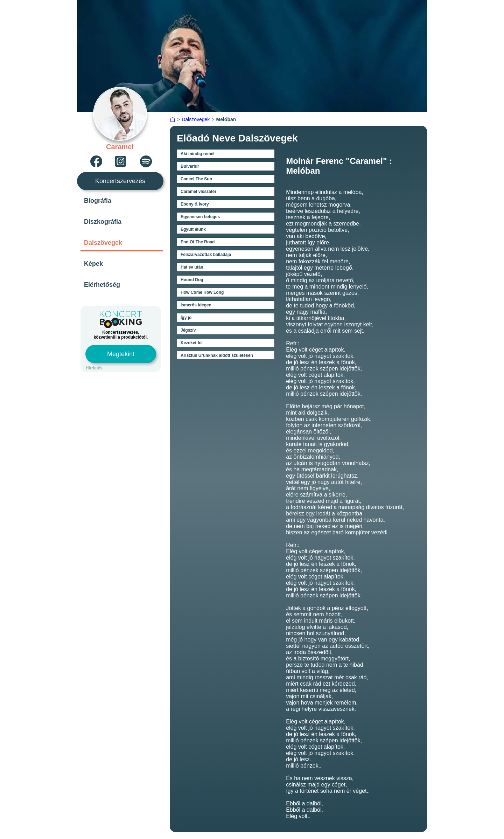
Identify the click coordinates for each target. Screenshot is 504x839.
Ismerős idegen (196, 305)
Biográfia (98, 201)
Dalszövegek (103, 243)
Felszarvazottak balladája (206, 255)
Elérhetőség (102, 285)
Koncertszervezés (120, 181)
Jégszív (188, 330)
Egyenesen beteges (200, 217)
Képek (93, 264)
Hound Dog (192, 280)
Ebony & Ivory (195, 204)
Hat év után (192, 267)
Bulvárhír (190, 166)
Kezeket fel (192, 343)
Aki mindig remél (198, 154)
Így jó (186, 318)
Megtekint (121, 354)
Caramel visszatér (198, 192)
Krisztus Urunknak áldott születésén (217, 355)
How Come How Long (202, 292)
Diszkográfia (103, 222)
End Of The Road (198, 242)
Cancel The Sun (196, 179)
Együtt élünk (193, 229)
